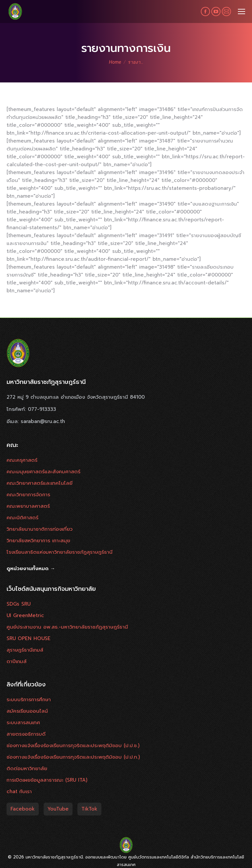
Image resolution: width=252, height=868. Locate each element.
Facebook (23, 809)
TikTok (89, 809)
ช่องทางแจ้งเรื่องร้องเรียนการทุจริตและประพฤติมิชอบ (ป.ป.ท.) (73, 757)
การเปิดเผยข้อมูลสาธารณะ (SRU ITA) (47, 780)
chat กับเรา (19, 791)
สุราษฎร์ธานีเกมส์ (25, 650)
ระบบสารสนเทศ (23, 723)
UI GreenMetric (25, 615)
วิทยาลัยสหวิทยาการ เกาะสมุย (38, 541)
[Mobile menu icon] (241, 11)
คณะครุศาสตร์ (22, 460)
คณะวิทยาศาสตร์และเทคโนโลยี (40, 483)
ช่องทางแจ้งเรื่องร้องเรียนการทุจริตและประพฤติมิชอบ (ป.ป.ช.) (73, 746)
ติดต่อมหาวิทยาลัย (27, 768)
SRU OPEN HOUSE (29, 638)
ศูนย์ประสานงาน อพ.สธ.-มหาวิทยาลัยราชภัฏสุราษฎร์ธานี (67, 627)
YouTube (58, 809)
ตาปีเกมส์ (17, 661)
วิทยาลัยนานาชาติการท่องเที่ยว (40, 529)
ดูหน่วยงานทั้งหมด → (31, 568)
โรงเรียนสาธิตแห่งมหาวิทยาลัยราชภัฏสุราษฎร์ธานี (60, 552)
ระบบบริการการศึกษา (29, 700)
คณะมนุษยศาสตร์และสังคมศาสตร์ (43, 472)
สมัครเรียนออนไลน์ (27, 711)
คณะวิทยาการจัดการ (28, 495)
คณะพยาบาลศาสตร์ (28, 506)
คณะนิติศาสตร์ (22, 518)
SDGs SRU (19, 604)
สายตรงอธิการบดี (26, 734)
